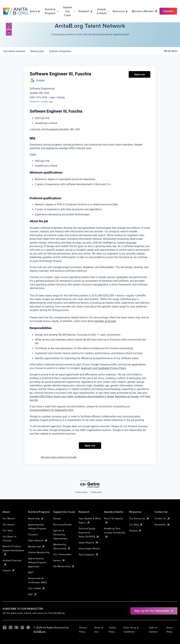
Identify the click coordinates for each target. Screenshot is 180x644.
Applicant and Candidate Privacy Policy (103, 368)
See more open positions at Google (59, 457)
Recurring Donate (63, 525)
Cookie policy (96, 492)
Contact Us (162, 518)
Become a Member (145, 11)
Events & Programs (52, 11)
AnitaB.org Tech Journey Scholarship (115, 532)
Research (86, 11)
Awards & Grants (103, 11)
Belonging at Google (127, 396)
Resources (120, 11)
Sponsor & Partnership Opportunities (60, 534)
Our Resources (139, 518)
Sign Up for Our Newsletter (154, 611)
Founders (33, 535)
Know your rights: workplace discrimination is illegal (84, 396)
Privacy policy (81, 492)
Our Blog (136, 525)
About (35, 11)
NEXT (31, 572)
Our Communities (62, 554)
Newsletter (162, 525)
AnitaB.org (40, 631)
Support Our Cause (69, 11)
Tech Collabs (37, 588)
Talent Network (38, 540)
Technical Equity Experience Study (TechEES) (89, 532)
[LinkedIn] (9, 33)
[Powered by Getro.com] (90, 484)
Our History (9, 525)
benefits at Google (105, 321)
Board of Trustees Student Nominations (13, 550)
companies (60, 51)
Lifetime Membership (39, 552)
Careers (9, 570)
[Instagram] (10, 627)
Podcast (135, 531)
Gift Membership (64, 566)
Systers (59, 560)
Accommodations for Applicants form (52, 410)
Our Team (8, 530)
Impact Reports (88, 543)
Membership (36, 546)
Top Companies (89, 555)
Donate (57, 518)
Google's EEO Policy (41, 396)
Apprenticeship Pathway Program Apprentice (37, 562)
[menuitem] (93, 118)
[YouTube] (16, 627)
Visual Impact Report (89, 548)
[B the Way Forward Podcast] (28, 627)
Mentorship (36, 518)
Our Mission (9, 518)
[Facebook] (9, 26)
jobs (37, 51)
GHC (32, 594)
